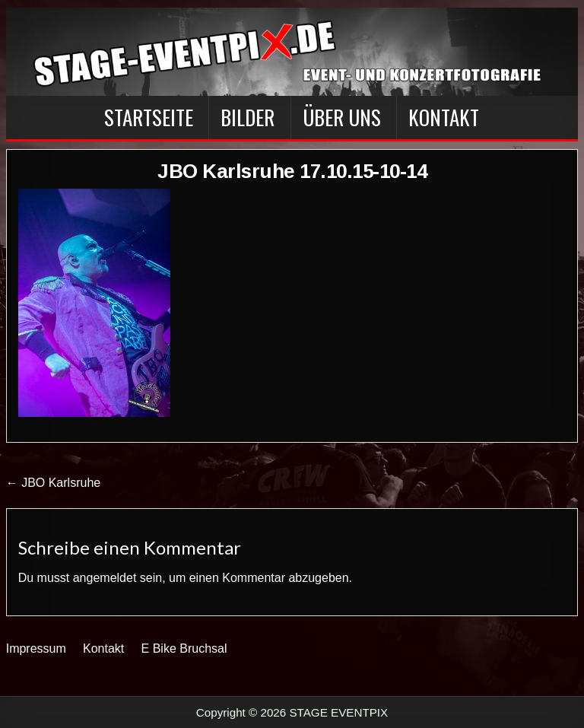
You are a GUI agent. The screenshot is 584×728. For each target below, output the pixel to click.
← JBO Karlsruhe (53, 483)
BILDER (248, 117)
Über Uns (342, 117)
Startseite (149, 117)
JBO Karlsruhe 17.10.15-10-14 (292, 171)
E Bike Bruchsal (184, 649)
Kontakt (444, 117)
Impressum (36, 649)
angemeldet (105, 578)
